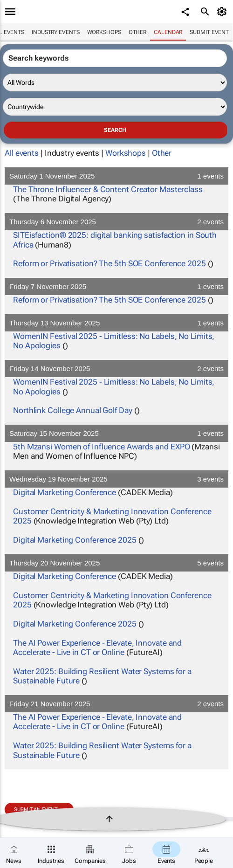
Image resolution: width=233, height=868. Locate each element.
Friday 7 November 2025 (116, 286)
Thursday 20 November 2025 (116, 563)
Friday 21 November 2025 (116, 704)
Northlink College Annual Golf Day (73, 410)
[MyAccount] (223, 12)
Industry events (56, 32)
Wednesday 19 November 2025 (116, 479)
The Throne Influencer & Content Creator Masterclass (108, 189)
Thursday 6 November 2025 (116, 222)
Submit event (209, 32)
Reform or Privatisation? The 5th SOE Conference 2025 (110, 263)
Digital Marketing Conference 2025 (75, 540)
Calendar (168, 32)
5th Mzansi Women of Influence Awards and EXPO (102, 447)
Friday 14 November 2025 (116, 369)
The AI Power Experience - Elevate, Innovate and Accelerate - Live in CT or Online (97, 648)
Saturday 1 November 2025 (116, 176)
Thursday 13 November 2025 (116, 323)
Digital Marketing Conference (65, 492)
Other (138, 32)
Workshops (104, 32)
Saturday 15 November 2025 (116, 433)
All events (22, 153)
